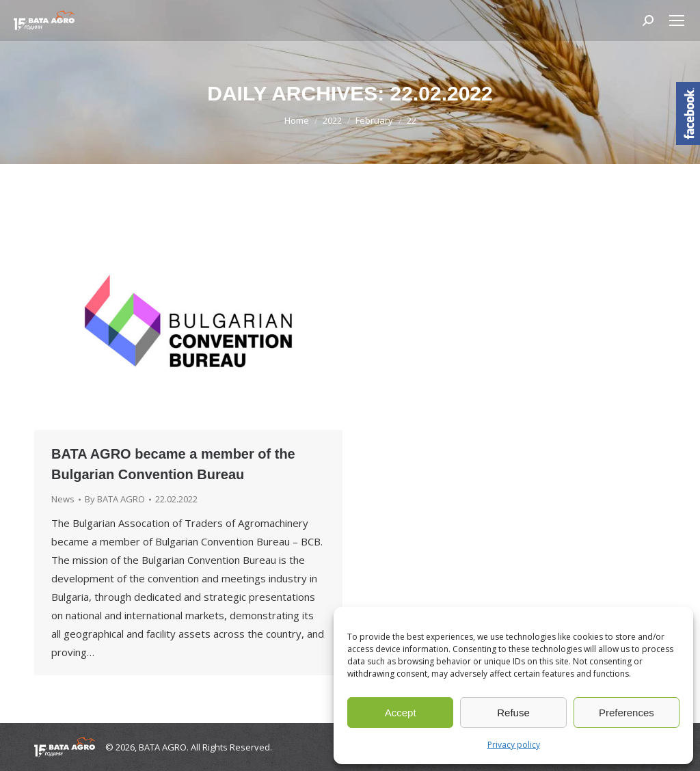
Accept (401, 713)
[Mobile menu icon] (677, 21)
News (63, 499)
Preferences (627, 713)
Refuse (513, 713)
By (115, 499)
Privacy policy (514, 745)
